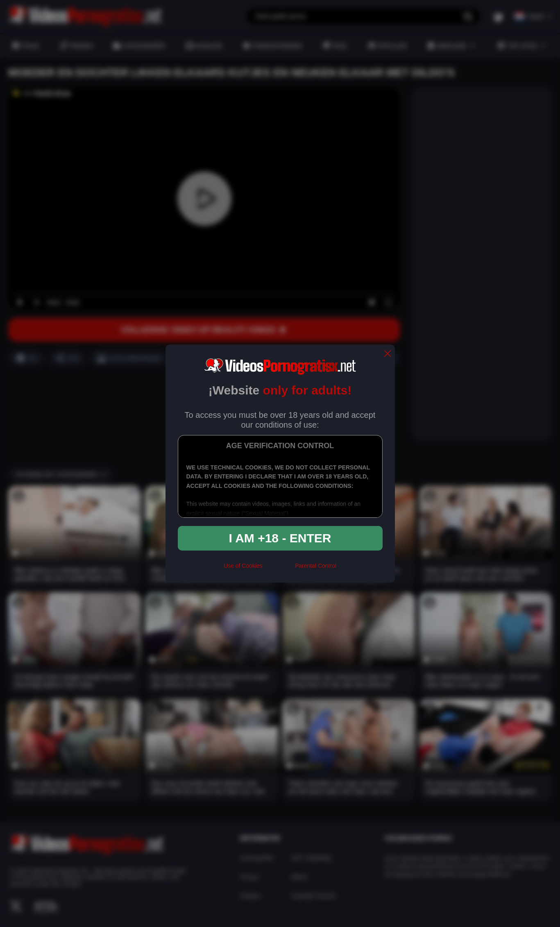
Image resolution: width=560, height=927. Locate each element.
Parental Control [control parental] (316, 566)
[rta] (279, 569)
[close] (388, 354)
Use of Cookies (243, 566)
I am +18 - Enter (280, 538)
